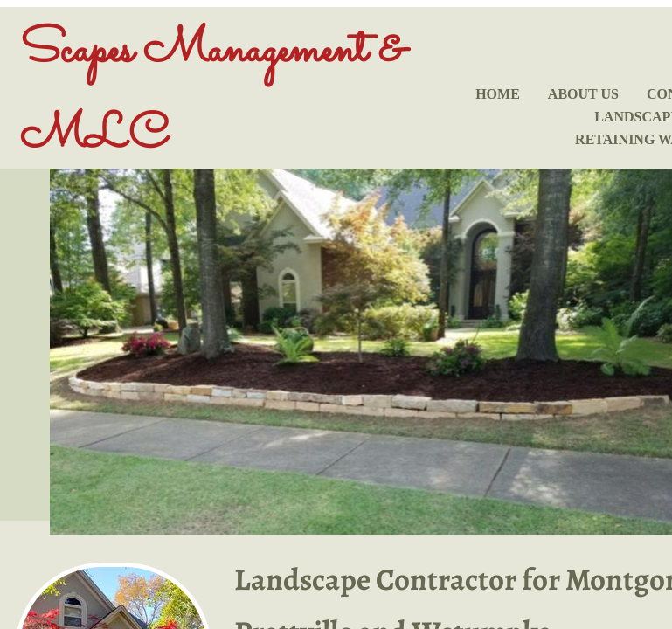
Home (498, 94)
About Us (583, 94)
